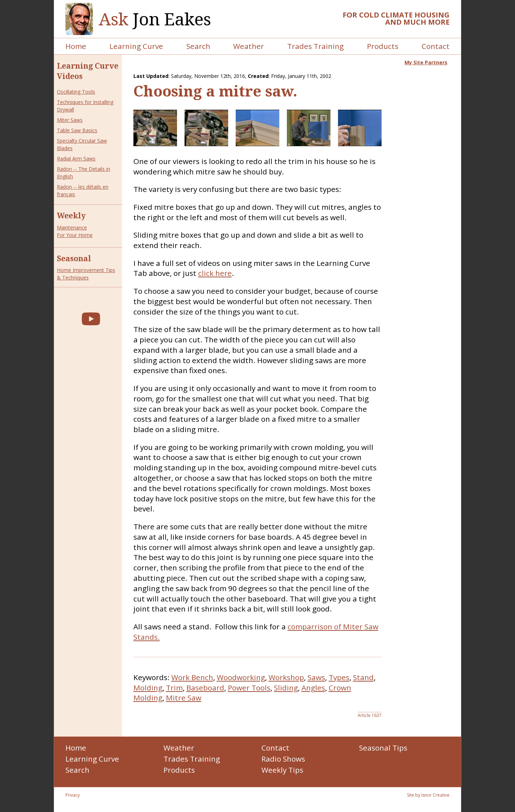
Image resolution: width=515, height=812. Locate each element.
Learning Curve (136, 46)
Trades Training (315, 46)
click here (215, 273)
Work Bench (192, 677)
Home (76, 46)
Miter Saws (70, 120)
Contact (436, 46)
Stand (363, 677)
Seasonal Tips (383, 748)
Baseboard (205, 688)
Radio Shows (283, 759)
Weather (249, 46)
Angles (313, 688)
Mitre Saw (184, 698)
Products (383, 46)
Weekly (71, 216)
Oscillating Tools (76, 92)
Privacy (73, 795)
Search (198, 46)
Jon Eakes (155, 19)
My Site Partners (426, 62)
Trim (174, 688)
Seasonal (74, 258)
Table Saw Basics (77, 130)
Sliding (286, 688)
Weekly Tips (282, 770)
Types (339, 677)
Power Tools (249, 688)
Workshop (286, 677)
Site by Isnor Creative (428, 795)
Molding (148, 688)
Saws (316, 677)
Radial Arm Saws (76, 159)
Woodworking (241, 677)
